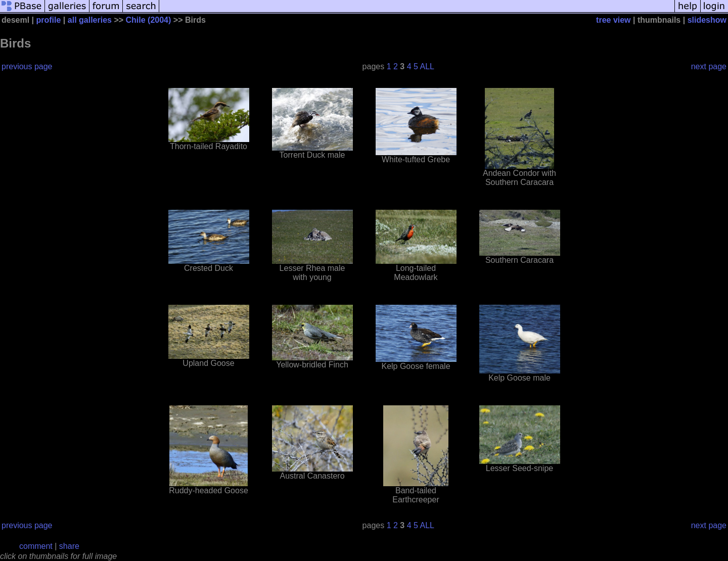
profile (49, 20)
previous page (27, 66)
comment (36, 546)
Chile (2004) (149, 20)
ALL (427, 66)
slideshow (707, 20)
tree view (613, 20)
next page (709, 66)
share (69, 546)
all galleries (90, 20)
